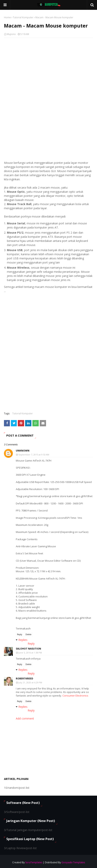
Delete (28, 634)
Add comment (25, 718)
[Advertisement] (48, 69)
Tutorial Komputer (23, 17)
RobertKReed (24, 679)
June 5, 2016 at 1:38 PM (30, 653)
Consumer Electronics (75, 696)
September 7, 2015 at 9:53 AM (34, 455)
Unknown (23, 451)
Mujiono (11, 34)
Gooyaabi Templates (73, 862)
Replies (23, 640)
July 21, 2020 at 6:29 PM (30, 682)
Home (7, 17)
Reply (20, 634)
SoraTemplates (34, 862)
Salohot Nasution (28, 649)
